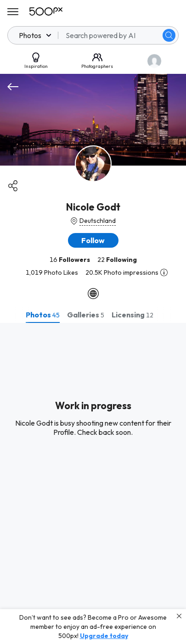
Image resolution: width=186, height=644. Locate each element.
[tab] (43, 315)
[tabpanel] (93, 483)
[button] (93, 240)
